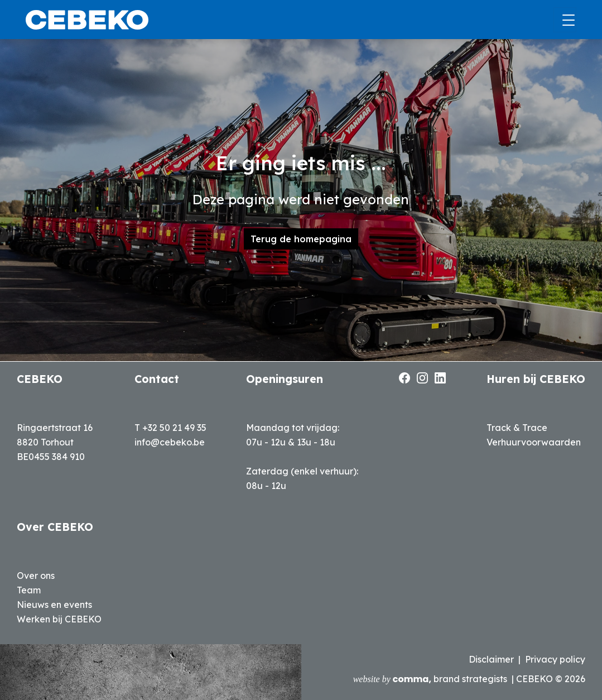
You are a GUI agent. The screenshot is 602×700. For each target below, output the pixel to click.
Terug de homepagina (301, 239)
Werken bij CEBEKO (59, 619)
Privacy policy (555, 659)
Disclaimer (491, 659)
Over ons (36, 576)
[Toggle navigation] (565, 20)
